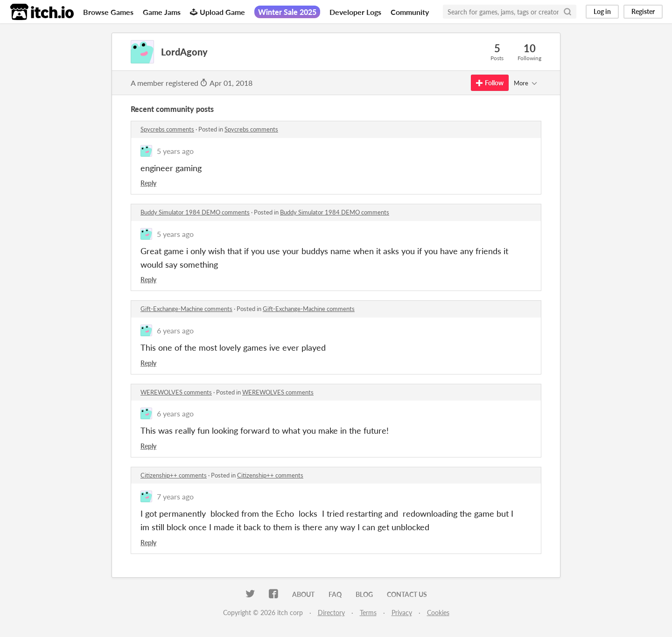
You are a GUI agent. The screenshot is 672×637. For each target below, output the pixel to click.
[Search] (567, 12)
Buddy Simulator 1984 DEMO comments (195, 212)
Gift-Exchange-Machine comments (186, 309)
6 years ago (175, 330)
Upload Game (217, 12)
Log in (602, 11)
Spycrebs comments (167, 129)
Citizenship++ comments (174, 475)
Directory (331, 613)
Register (643, 11)
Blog (364, 594)
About (303, 594)
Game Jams (162, 12)
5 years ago (175, 151)
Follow (490, 83)
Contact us (407, 594)
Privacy (402, 613)
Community (410, 12)
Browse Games (108, 12)
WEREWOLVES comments (176, 392)
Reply (148, 183)
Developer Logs (355, 12)
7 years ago (175, 496)
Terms (368, 613)
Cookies (438, 613)
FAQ (335, 594)
